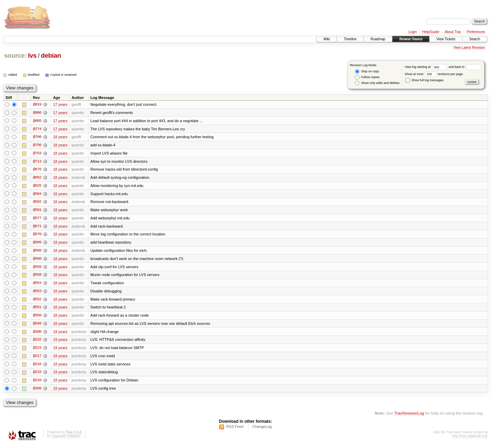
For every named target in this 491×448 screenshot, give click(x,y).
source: (15, 55)
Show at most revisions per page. (434, 74)
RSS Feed (235, 430)
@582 (37, 203)
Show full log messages (425, 80)
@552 (37, 301)
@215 (37, 375)
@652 (37, 178)
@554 (37, 285)
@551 (37, 309)
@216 (37, 366)
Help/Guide (431, 32)
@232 (37, 342)
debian (51, 55)
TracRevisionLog (409, 416)
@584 (37, 194)
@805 (37, 121)
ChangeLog (262, 430)
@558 (37, 276)
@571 (37, 227)
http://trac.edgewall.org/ (470, 439)
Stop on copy (367, 71)
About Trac (453, 32)
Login (413, 32)
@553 (37, 293)
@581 (37, 211)
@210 (37, 383)
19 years (60, 334)
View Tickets (446, 39)
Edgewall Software (66, 439)
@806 (37, 113)
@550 (37, 317)
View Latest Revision (469, 48)
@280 (37, 334)
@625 (37, 186)
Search (475, 39)
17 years (60, 104)
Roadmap (378, 39)
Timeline (350, 39)
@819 (37, 104)
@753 (37, 154)
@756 (37, 145)
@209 (37, 391)
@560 (37, 260)
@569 (37, 244)
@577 (37, 219)
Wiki (326, 39)
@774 (37, 129)
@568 (37, 252)
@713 (37, 162)
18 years (60, 137)
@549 (37, 326)
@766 (37, 137)
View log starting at (427, 67)
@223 (37, 350)
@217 (37, 358)
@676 (37, 170)
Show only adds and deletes (377, 83)
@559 (37, 268)
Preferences (476, 32)
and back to (465, 67)
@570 (37, 235)
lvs (32, 55)
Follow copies (367, 77)
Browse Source (411, 39)
